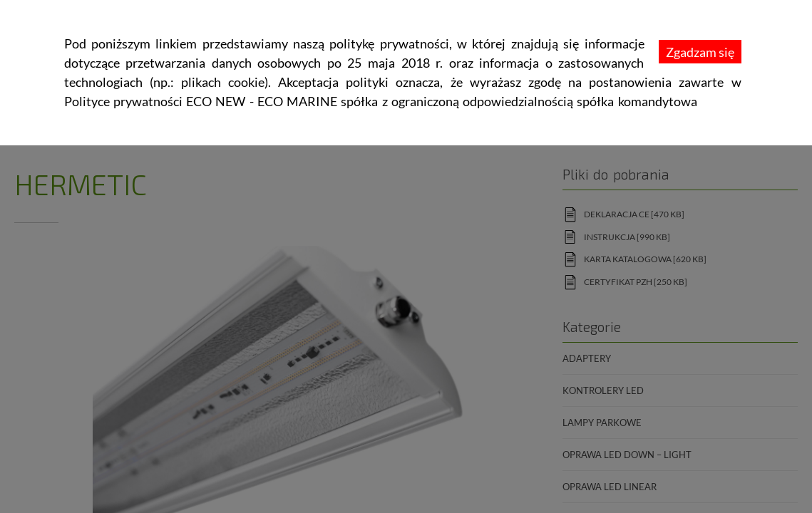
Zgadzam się (700, 52)
